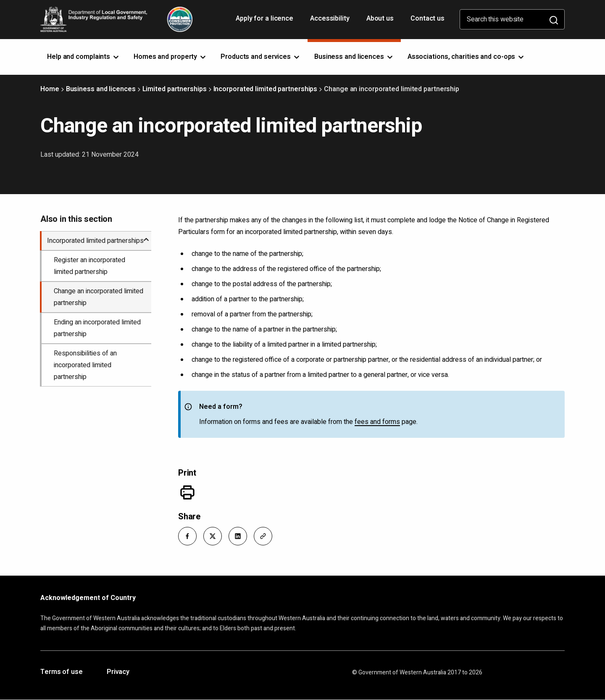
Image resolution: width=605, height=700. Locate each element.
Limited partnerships (175, 89)
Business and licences (101, 89)
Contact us (427, 18)
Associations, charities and (467, 57)
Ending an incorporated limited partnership (97, 328)
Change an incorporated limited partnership (99, 297)
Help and (84, 57)
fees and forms (377, 422)
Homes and (170, 57)
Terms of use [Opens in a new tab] (62, 672)
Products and (261, 57)
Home (50, 89)
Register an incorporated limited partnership (89, 266)
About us (380, 18)
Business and (354, 57)
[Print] (187, 492)
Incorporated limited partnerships (266, 89)
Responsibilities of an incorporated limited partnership (85, 365)
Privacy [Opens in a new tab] (118, 672)
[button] (187, 536)
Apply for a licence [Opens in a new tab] (265, 21)
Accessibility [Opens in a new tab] (331, 21)
